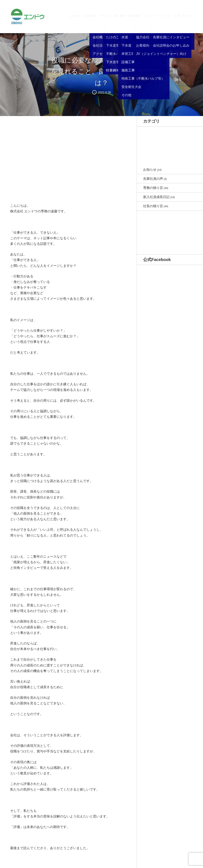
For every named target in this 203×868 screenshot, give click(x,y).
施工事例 (120, 23)
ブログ (166, 16)
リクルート (151, 23)
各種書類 (135, 23)
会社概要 (90, 23)
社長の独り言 (153, 206)
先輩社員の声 (153, 179)
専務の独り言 (153, 188)
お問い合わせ (182, 16)
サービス (105, 23)
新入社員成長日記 (156, 197)
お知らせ (75, 16)
